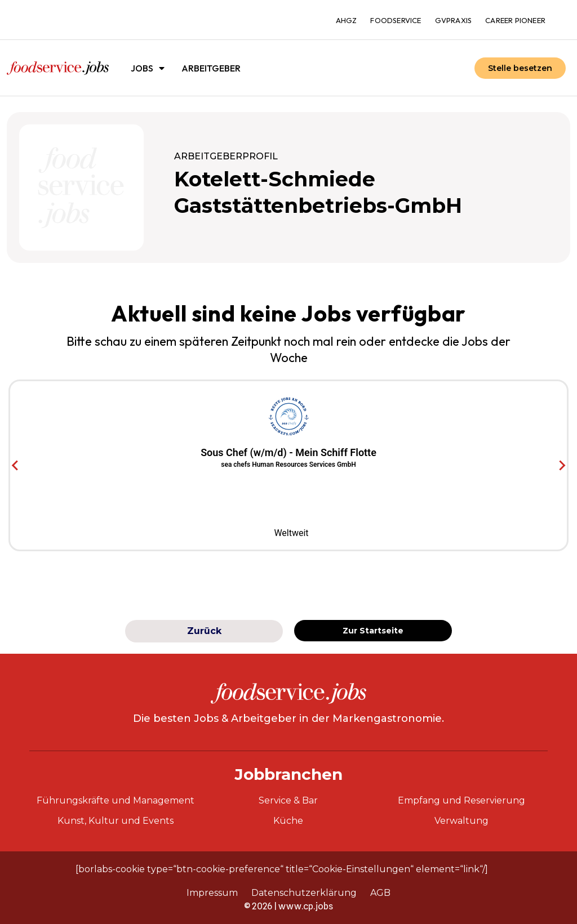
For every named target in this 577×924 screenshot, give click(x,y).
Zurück (204, 631)
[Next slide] (562, 466)
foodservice (396, 20)
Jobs (148, 68)
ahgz (347, 20)
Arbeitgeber (211, 68)
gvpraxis (454, 20)
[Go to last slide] (15, 466)
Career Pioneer (515, 20)
